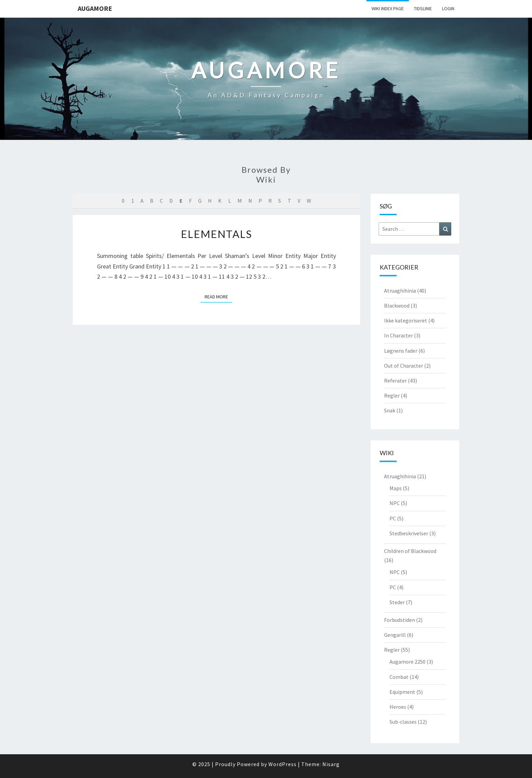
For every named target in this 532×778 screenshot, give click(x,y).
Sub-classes (403, 722)
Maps (396, 488)
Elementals (216, 234)
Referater (395, 381)
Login (448, 8)
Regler (392, 395)
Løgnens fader (401, 351)
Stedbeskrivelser (409, 533)
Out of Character (404, 366)
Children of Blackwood (410, 551)
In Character (398, 335)
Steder (397, 602)
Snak (390, 410)
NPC (395, 503)
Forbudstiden (400, 620)
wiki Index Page (388, 8)
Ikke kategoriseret (406, 320)
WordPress (282, 764)
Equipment (402, 692)
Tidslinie (423, 8)
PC (393, 518)
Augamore (95, 8)
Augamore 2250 (407, 662)
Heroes (398, 707)
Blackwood (397, 305)
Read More (218, 296)
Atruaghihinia (400, 291)
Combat (399, 677)
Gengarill (395, 635)
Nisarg (331, 764)
